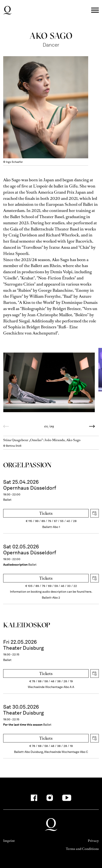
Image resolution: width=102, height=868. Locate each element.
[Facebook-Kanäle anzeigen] (34, 798)
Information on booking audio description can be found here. (51, 592)
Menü (95, 10)
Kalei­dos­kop (27, 625)
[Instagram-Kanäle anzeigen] (50, 798)
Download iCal (95, 513)
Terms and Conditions (82, 849)
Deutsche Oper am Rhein (7, 10)
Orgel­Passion (27, 465)
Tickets (46, 513)
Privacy (93, 841)
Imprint (9, 841)
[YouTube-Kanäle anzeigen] (67, 798)
